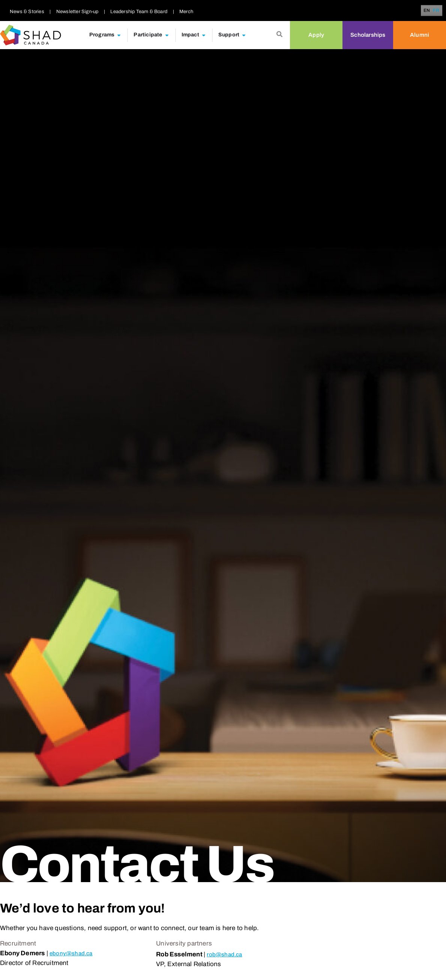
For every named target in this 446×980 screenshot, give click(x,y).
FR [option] (436, 11)
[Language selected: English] (433, 11)
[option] (436, 11)
